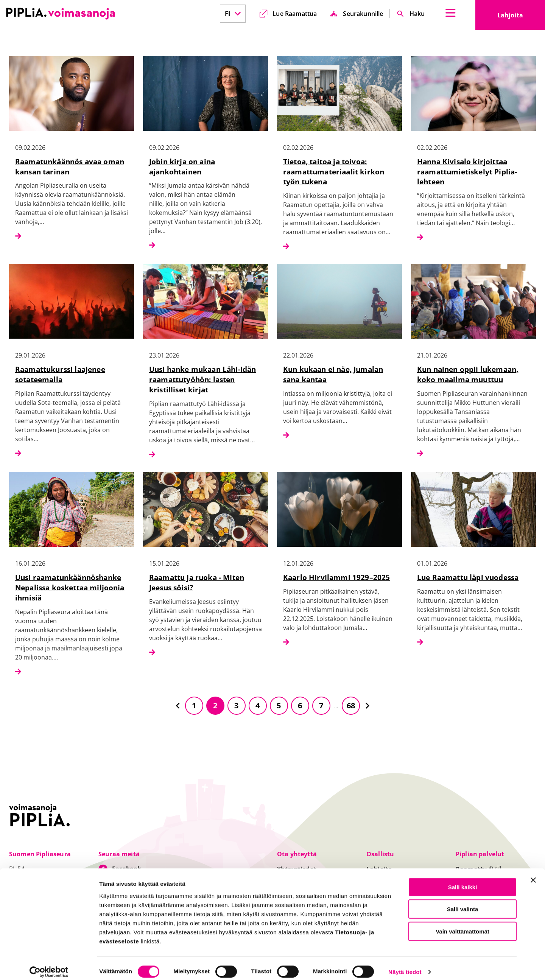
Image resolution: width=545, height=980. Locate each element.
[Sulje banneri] (533, 873)
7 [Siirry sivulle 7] (321, 705)
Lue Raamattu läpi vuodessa (468, 577)
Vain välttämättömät (462, 925)
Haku (417, 14)
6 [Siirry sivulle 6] (300, 705)
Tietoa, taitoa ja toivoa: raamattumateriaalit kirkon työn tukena (334, 172)
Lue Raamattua (295, 14)
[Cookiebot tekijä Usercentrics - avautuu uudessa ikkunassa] (49, 965)
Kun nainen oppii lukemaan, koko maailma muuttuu (468, 374)
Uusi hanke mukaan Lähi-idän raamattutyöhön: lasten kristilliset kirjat (202, 379)
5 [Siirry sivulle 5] (279, 705)
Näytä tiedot (405, 965)
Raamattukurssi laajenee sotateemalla (60, 374)
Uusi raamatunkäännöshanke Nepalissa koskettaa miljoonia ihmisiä (70, 587)
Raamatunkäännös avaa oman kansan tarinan (70, 166)
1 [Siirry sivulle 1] (194, 705)
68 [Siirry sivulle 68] (351, 705)
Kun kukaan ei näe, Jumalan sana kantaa (333, 374)
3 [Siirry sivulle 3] (236, 705)
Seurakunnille (363, 14)
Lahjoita (521, 17)
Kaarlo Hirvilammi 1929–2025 (336, 577)
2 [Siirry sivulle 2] (215, 705)
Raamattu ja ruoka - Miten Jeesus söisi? (197, 582)
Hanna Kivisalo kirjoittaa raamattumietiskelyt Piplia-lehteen (467, 172)
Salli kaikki (463, 880)
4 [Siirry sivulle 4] (258, 705)
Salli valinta (463, 903)
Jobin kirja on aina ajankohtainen (182, 166)
